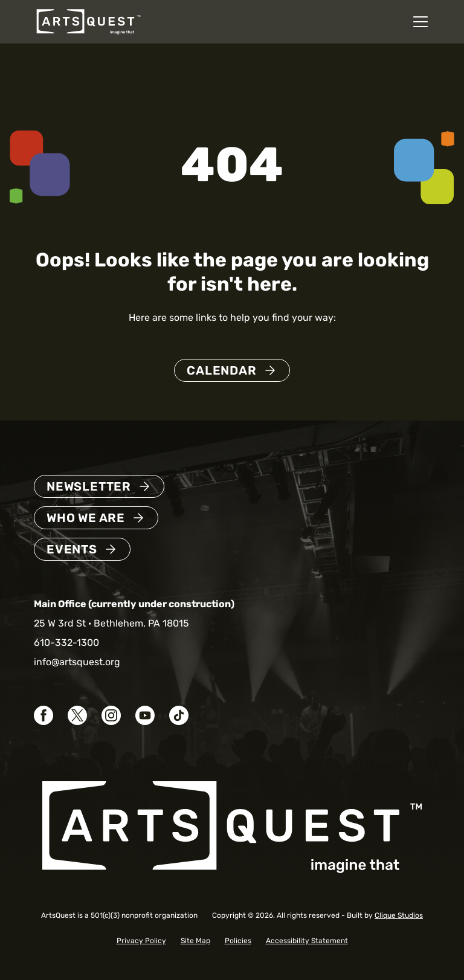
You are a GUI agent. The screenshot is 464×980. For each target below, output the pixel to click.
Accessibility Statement (307, 941)
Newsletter (89, 486)
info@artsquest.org (77, 662)
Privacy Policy (141, 941)
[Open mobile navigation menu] (420, 22)
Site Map (195, 941)
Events (72, 549)
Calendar (221, 370)
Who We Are (86, 518)
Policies (238, 941)
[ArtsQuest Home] (89, 21)
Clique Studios (399, 915)
